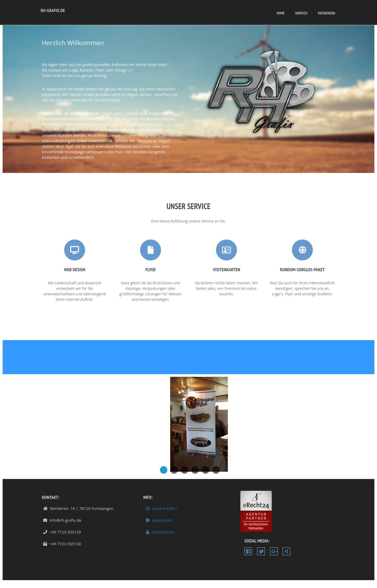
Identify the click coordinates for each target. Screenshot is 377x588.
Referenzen (327, 13)
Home (281, 13)
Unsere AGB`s (161, 508)
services (301, 13)
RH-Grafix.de (53, 10)
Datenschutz (159, 532)
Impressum (159, 520)
